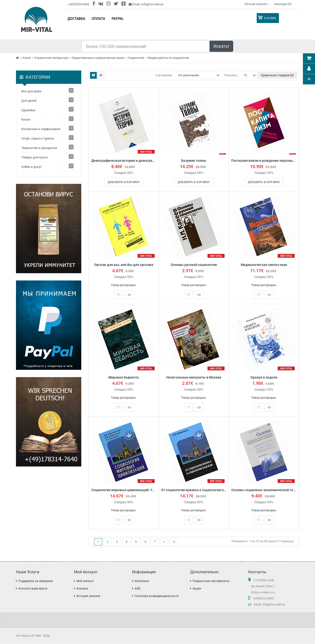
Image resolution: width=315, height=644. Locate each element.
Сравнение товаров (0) (277, 75)
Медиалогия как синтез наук (264, 265)
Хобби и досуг (31, 167)
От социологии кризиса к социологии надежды (194, 490)
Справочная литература (51, 58)
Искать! (221, 46)
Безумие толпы (194, 161)
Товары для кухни (34, 157)
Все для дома (31, 91)
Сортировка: (164, 75)
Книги (27, 58)
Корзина (82, 589)
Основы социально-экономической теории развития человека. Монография (264, 490)
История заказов (88, 596)
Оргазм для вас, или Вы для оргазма (124, 265)
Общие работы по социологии (168, 58)
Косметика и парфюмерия (41, 129)
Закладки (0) (283, 4)
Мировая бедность (124, 377)
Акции (197, 589)
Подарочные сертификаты (211, 581)
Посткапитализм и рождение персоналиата (264, 161)
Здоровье (28, 110)
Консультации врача (33, 589)
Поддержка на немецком (36, 581)
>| (174, 542)
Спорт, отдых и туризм (38, 138)
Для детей (29, 101)
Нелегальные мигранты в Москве (194, 377)
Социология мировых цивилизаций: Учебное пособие (124, 490)
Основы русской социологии (194, 265)
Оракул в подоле (264, 377)
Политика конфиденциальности (157, 596)
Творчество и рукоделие (39, 148)
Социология (136, 58)
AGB (137, 589)
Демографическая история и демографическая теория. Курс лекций (124, 161)
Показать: (231, 75)
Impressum (142, 581)
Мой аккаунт (85, 581)
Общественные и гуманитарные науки (98, 58)
